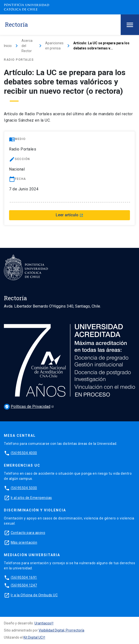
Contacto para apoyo (28, 533)
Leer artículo (69, 215)
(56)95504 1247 (24, 585)
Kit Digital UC (33, 637)
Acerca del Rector (27, 46)
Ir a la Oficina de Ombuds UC (34, 595)
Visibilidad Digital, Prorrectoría (61, 630)
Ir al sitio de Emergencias (31, 498)
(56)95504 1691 (24, 577)
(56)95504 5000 (24, 488)
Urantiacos (43, 623)
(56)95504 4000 (24, 453)
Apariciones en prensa (54, 46)
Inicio (8, 46)
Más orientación (24, 542)
